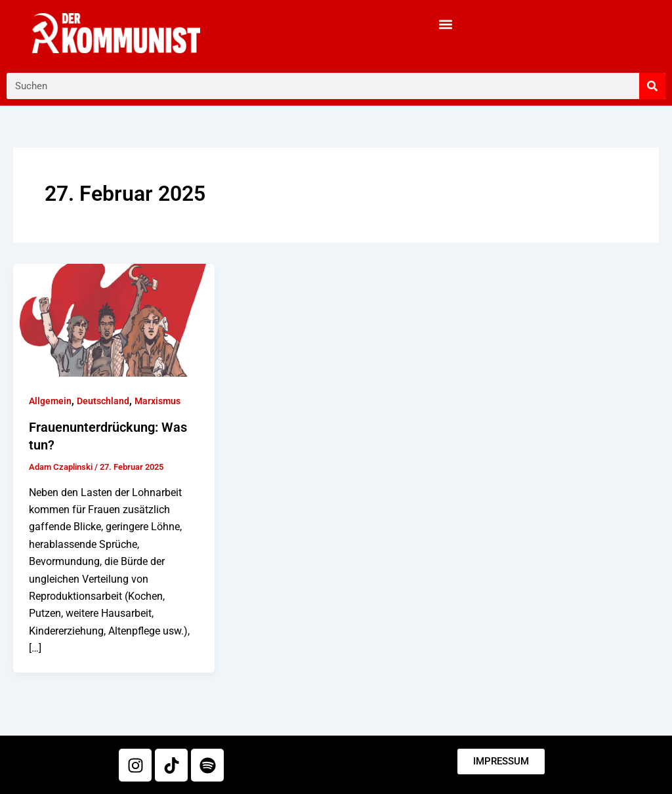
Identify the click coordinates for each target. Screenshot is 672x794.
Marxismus (157, 401)
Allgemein (50, 401)
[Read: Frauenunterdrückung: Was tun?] (114, 319)
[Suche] (652, 86)
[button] (446, 24)
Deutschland (103, 401)
